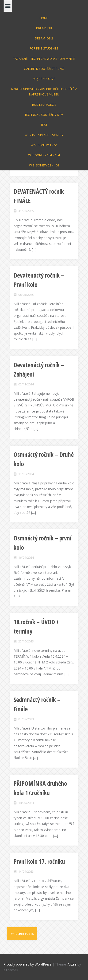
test (44, 125)
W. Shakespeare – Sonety (44, 135)
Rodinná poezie (44, 105)
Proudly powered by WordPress (27, 964)
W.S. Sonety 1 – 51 (44, 145)
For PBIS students (44, 48)
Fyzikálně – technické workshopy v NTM (44, 59)
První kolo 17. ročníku (39, 861)
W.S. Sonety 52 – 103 (44, 165)
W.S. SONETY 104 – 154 (44, 155)
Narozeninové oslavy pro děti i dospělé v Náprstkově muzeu (44, 92)
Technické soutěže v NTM (44, 115)
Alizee (72, 964)
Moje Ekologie (44, 79)
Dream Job (44, 28)
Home (44, 18)
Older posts (24, 934)
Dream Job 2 (44, 38)
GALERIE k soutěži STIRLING (44, 69)
